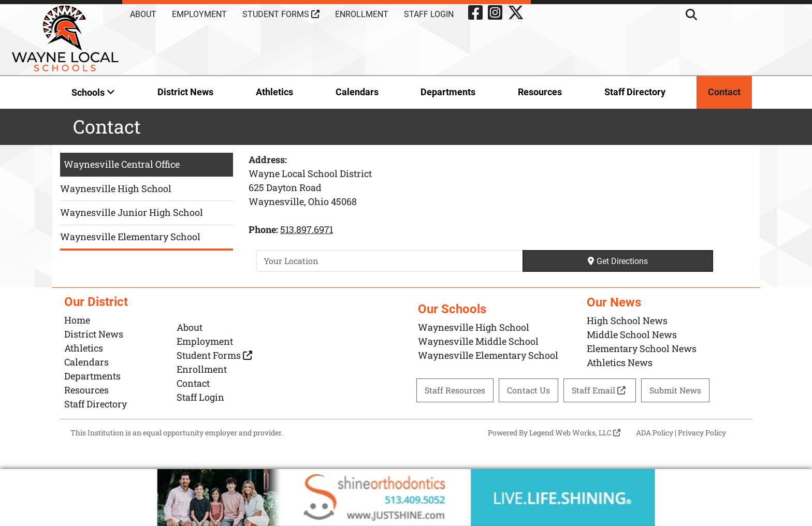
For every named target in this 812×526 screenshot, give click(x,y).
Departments (448, 92)
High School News (627, 320)
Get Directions (618, 261)
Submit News (675, 390)
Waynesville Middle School (478, 341)
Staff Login (429, 14)
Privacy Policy (702, 433)
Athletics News (620, 362)
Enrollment (362, 14)
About (143, 14)
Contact (724, 92)
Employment (199, 14)
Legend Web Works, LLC (575, 433)
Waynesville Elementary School (130, 237)
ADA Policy (655, 433)
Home (77, 320)
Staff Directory (635, 92)
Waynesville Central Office (122, 164)
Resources (540, 92)
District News (185, 92)
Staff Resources (455, 390)
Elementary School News (642, 348)
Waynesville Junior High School (132, 212)
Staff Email (600, 390)
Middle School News (632, 334)
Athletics (274, 92)
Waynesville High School (116, 188)
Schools (93, 92)
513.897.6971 (307, 229)
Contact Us (528, 390)
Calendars (357, 92)
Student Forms (281, 14)
